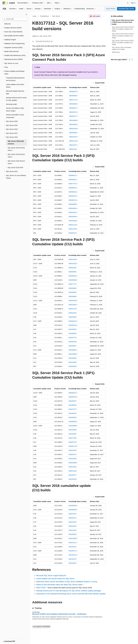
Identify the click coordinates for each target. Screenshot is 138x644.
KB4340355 (73, 358)
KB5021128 (73, 141)
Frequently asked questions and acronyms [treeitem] (15, 79)
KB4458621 (73, 350)
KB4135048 (73, 362)
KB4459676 (73, 417)
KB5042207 (73, 212)
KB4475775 (73, 409)
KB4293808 (73, 426)
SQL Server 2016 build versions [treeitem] (16, 142)
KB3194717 (73, 551)
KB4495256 (73, 329)
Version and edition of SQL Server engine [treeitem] (15, 109)
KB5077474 (73, 184)
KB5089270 (73, 92)
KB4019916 (73, 467)
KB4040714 (73, 454)
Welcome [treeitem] (7, 24)
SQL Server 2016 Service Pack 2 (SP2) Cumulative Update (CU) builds (123, 36)
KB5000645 (73, 272)
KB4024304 (73, 522)
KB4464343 (73, 413)
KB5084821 (73, 180)
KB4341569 (73, 430)
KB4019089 (73, 463)
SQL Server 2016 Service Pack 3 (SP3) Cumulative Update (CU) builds (123, 29)
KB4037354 (73, 450)
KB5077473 (73, 100)
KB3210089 (73, 538)
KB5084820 (73, 96)
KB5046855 (73, 204)
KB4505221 (73, 393)
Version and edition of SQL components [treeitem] (15, 116)
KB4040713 (73, 518)
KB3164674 (73, 563)
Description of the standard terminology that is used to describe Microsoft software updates (71, 594)
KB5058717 (73, 116)
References (116, 52)
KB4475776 (73, 338)
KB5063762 (73, 196)
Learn (35, 16)
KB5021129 (73, 225)
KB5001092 (73, 268)
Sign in (133, 3)
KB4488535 (73, 405)
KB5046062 (73, 124)
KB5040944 (73, 133)
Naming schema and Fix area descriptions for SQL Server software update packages (69, 591)
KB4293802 (73, 354)
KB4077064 (73, 438)
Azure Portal (111, 9)
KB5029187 (73, 137)
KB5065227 (73, 108)
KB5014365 (73, 259)
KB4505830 (73, 317)
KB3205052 (73, 534)
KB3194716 (73, 555)
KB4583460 (73, 280)
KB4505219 (73, 397)
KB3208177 (73, 475)
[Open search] (128, 3)
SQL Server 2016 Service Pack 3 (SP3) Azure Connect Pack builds (123, 22)
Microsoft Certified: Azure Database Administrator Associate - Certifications (59, 614)
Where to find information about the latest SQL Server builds (59, 585)
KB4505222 (73, 321)
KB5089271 (73, 175)
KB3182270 (73, 559)
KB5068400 (73, 104)
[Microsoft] (4, 3)
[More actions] (104, 16)
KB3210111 (73, 543)
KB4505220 (73, 325)
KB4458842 (73, 422)
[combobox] (15, 19)
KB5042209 (73, 129)
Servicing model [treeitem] (11, 104)
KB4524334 (73, 313)
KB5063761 (73, 112)
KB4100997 (73, 434)
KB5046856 (73, 120)
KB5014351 (73, 264)
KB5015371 (73, 145)
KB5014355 (73, 229)
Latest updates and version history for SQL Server (55, 579)
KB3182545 (73, 479)
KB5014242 (73, 149)
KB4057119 (73, 442)
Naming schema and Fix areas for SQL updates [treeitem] (16, 99)
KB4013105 (73, 530)
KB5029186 (73, 221)
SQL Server (56, 16)
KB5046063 (73, 208)
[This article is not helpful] (132, 60)
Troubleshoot (44, 16)
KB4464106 (73, 342)
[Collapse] (26, 15)
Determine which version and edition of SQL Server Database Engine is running (67, 582)
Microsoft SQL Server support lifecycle (51, 576)
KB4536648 (73, 296)
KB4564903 (73, 288)
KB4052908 (73, 366)
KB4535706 (73, 301)
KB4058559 (73, 510)
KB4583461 (73, 276)
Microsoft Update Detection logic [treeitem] (15, 92)
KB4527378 (73, 309)
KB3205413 (73, 547)
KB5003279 (73, 233)
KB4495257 (73, 401)
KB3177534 (41, 588)
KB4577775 (73, 284)
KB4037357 (73, 514)
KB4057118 (73, 446)
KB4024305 (73, 459)
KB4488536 (73, 333)
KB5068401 (73, 188)
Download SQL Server (126, 9)
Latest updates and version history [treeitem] (15, 86)
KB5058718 (73, 200)
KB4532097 (73, 305)
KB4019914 (73, 526)
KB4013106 (73, 471)
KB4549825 (73, 292)
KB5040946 (73, 217)
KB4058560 (73, 506)
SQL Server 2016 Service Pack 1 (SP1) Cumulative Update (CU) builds (123, 43)
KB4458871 (73, 346)
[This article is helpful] (129, 60)
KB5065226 (73, 192)
